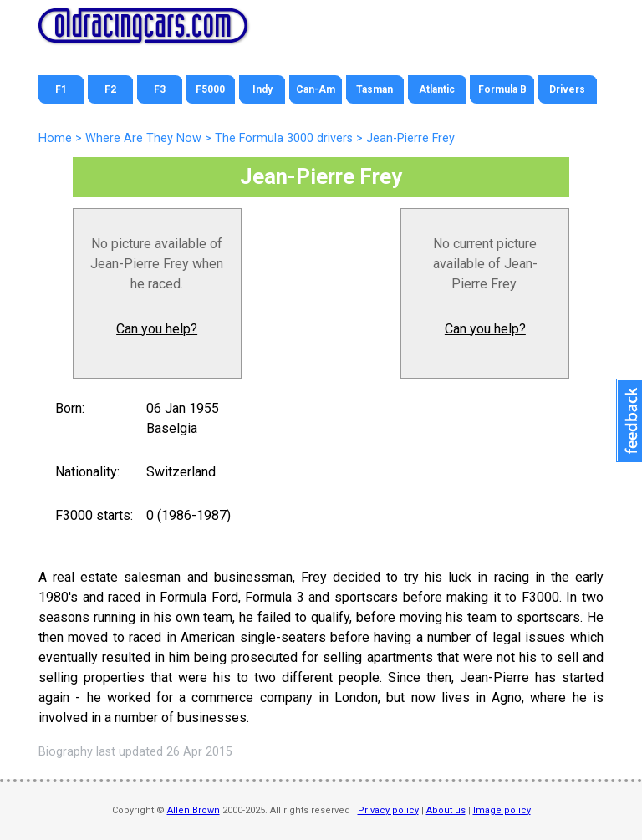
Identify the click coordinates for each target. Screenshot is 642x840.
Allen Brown (194, 810)
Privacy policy (388, 810)
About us (446, 810)
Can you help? (157, 329)
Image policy (502, 810)
